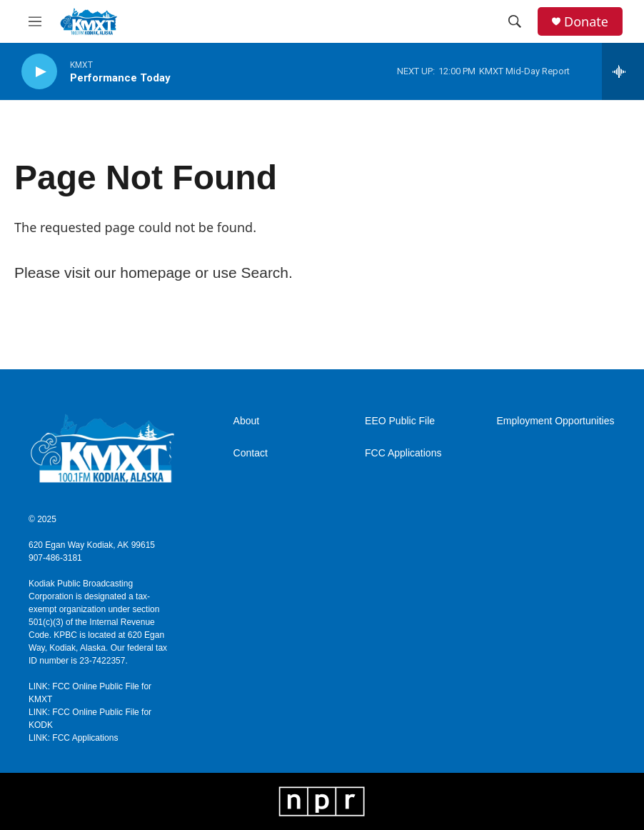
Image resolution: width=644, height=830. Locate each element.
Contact (251, 453)
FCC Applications (403, 453)
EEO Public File (400, 421)
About (247, 421)
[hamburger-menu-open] (35, 21)
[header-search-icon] (515, 21)
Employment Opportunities (556, 421)
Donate (586, 22)
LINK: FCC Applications (73, 738)
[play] (39, 72)
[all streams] (623, 71)
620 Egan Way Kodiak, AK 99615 (92, 545)
